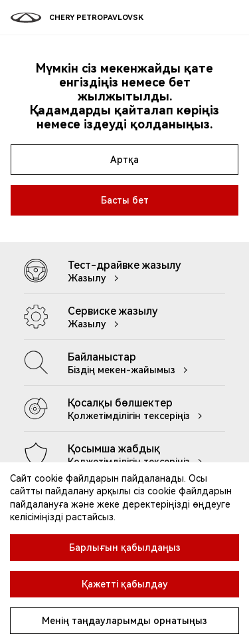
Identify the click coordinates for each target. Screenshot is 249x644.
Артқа (124, 160)
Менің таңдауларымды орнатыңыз (124, 621)
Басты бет (125, 200)
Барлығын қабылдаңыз (125, 548)
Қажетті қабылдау (125, 584)
